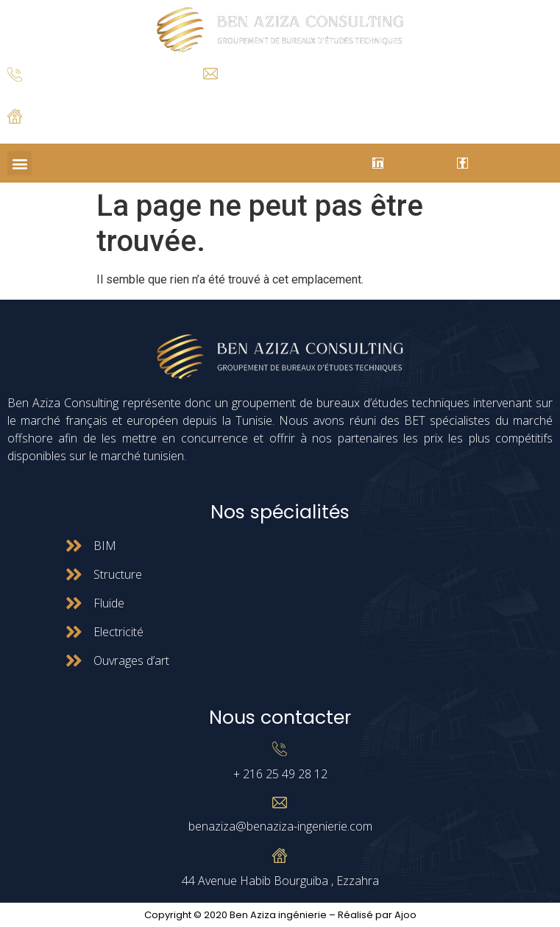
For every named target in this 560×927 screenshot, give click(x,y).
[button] (20, 163)
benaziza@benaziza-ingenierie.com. (274, 91)
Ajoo (405, 915)
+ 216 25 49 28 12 (44, 93)
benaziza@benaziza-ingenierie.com (280, 826)
